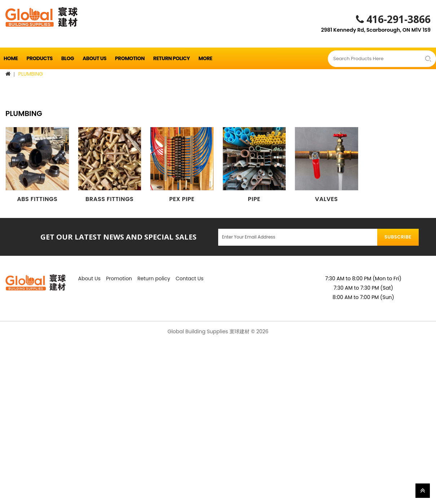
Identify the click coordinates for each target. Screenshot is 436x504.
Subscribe (398, 237)
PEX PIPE (182, 199)
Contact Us (190, 278)
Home (11, 58)
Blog (68, 58)
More (205, 58)
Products (39, 58)
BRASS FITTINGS (109, 199)
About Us (94, 58)
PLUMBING (31, 74)
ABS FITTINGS (37, 199)
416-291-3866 (393, 19)
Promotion (130, 58)
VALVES (327, 199)
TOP (423, 491)
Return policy (172, 58)
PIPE (254, 199)
